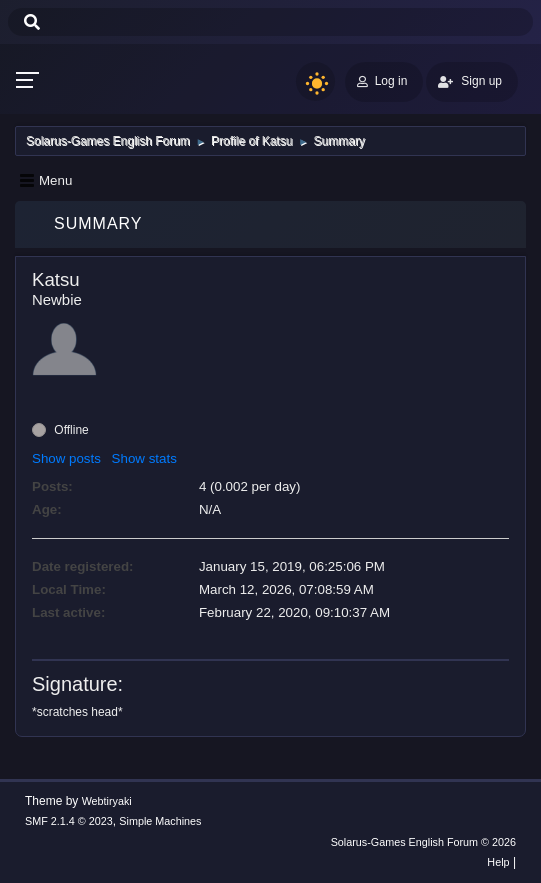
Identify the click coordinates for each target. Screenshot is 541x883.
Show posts (66, 458)
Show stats (144, 458)
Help (498, 862)
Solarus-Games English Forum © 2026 (423, 842)
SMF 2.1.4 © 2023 (69, 821)
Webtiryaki (107, 801)
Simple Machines (160, 821)
